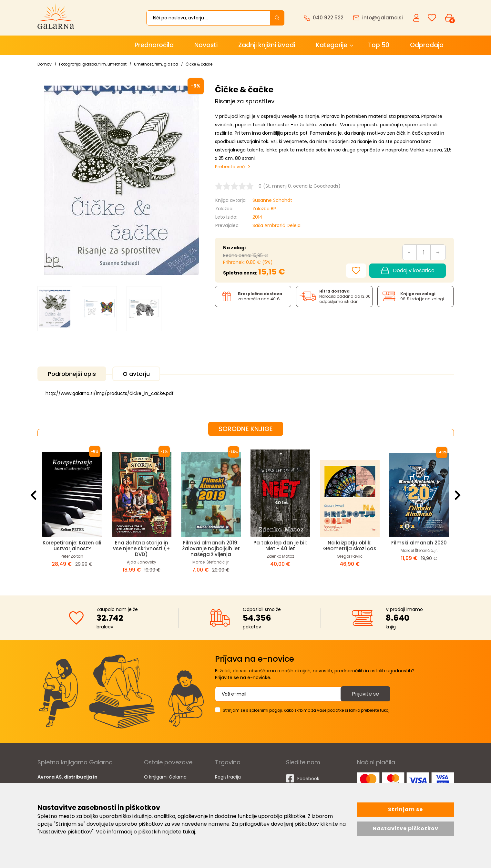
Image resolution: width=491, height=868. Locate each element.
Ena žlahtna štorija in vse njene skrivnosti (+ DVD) (142, 548)
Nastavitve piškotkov (405, 828)
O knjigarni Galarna (165, 777)
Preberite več (230, 167)
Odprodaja (427, 45)
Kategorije (332, 45)
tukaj (189, 832)
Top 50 (379, 45)
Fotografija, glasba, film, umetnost (93, 64)
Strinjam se (405, 809)
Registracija (228, 777)
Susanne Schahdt (272, 200)
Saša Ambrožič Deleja (276, 225)
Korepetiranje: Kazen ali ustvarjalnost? (72, 546)
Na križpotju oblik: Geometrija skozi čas (350, 546)
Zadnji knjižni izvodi (267, 45)
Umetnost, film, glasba (156, 64)
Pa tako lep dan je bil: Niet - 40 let (280, 546)
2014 (257, 217)
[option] (55, 309)
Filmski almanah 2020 (419, 543)
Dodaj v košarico (407, 271)
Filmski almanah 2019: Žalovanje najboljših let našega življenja (211, 548)
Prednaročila (154, 45)
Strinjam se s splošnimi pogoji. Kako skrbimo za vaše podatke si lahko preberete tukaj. (307, 710)
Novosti (206, 45)
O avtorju (136, 374)
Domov (45, 64)
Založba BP (264, 209)
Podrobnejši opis (72, 374)
